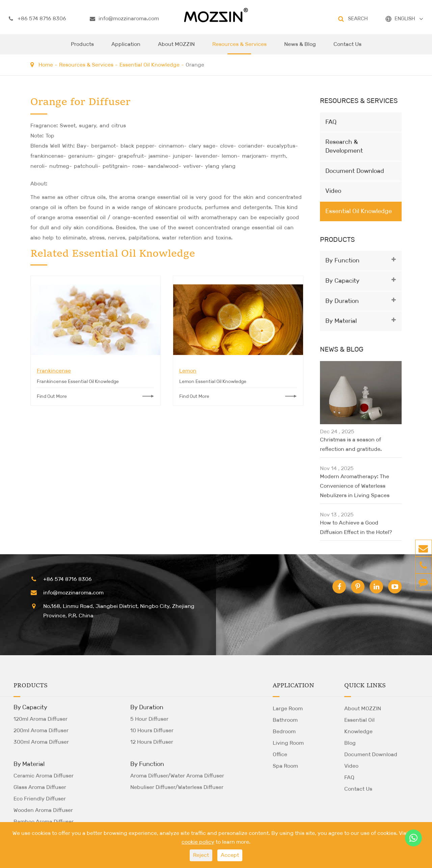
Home (46, 65)
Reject (201, 855)
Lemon (188, 371)
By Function (342, 260)
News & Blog (300, 48)
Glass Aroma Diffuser (40, 787)
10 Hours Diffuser (152, 730)
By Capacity (342, 281)
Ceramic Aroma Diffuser (44, 776)
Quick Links (365, 686)
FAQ (331, 122)
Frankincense (54, 371)
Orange (195, 65)
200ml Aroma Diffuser (41, 730)
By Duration (342, 301)
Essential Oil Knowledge (150, 65)
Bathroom (285, 720)
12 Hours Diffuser (152, 742)
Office (280, 754)
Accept (230, 855)
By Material (341, 321)
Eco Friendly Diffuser (40, 799)
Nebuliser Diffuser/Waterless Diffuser (177, 787)
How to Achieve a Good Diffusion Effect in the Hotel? (356, 527)
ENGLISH (405, 18)
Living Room (288, 743)
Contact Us (347, 48)
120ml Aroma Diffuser (40, 719)
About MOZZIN (176, 48)
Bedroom (284, 731)
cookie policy (198, 842)
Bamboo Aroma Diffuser (44, 822)
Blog (350, 743)
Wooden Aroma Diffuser (43, 810)
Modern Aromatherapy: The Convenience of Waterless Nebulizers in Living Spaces (355, 486)
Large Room (288, 708)
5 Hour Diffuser (149, 719)
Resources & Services (239, 48)
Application (126, 48)
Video (333, 191)
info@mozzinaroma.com (124, 19)
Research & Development (344, 146)
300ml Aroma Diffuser (41, 742)
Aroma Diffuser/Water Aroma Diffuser (177, 776)
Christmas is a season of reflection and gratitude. (351, 444)
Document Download (355, 171)
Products (82, 48)
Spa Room (285, 766)
